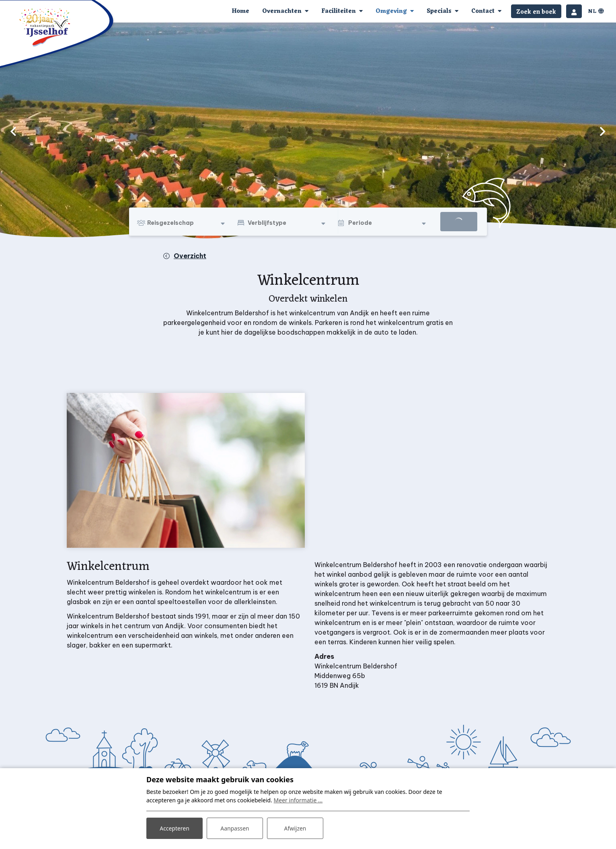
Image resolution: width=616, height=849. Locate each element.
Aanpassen (235, 828)
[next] (603, 131)
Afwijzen (295, 828)
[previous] (13, 131)
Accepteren (175, 828)
